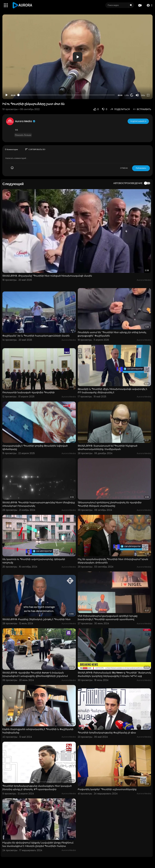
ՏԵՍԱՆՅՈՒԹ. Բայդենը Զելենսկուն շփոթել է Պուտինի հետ (36, 619)
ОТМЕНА (124, 168)
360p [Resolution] (143, 95)
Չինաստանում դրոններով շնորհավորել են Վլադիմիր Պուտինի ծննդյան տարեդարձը (110, 504)
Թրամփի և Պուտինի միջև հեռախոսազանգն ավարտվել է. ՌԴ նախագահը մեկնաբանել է (113, 391)
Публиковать (141, 168)
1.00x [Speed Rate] (127, 95)
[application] (77, 57)
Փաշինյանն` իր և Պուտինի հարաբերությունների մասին (36, 336)
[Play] (7, 95)
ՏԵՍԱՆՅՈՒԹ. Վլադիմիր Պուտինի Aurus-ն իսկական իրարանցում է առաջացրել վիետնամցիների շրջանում (35, 674)
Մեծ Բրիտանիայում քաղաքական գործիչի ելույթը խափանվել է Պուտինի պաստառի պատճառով (108, 618)
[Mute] (137, 95)
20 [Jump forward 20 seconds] (132, 95)
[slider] (67, 95)
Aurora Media (25, 121)
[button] (149, 5)
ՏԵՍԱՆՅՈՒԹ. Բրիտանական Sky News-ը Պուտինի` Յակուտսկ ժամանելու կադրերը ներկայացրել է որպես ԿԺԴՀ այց (114, 674)
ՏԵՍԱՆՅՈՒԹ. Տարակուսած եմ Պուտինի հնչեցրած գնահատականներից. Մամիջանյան (108, 447)
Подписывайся (138, 121)
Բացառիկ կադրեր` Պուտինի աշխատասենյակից (107, 789)
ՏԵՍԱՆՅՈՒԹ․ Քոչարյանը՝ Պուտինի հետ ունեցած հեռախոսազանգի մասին (47, 276)
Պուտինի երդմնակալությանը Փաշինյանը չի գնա (107, 733)
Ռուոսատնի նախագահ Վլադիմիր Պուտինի (29, 392)
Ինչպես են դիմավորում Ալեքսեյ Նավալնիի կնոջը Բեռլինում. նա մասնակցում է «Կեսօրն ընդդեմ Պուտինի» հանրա (38, 844)
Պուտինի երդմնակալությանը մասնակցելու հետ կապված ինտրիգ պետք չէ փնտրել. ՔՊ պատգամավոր (37, 788)
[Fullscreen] (148, 95)
